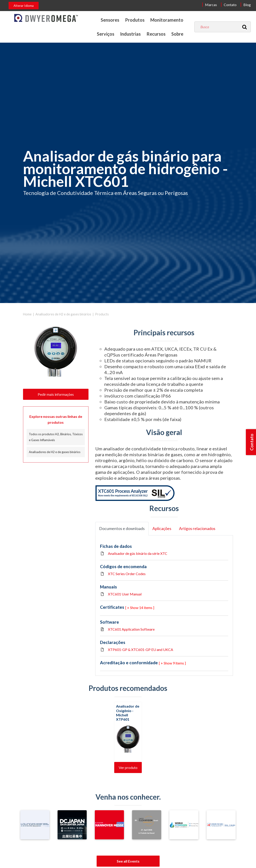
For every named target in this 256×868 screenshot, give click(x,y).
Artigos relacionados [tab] (197, 529)
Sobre (177, 34)
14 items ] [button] (147, 608)
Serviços (106, 34)
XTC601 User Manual (125, 594)
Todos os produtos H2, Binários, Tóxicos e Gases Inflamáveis (56, 437)
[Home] (46, 18)
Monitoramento (167, 20)
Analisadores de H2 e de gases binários (63, 314)
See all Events (128, 861)
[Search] (244, 27)
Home (27, 314)
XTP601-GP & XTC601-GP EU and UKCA (141, 649)
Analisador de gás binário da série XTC (138, 553)
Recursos (156, 34)
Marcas (211, 5)
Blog (247, 5)
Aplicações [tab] (162, 529)
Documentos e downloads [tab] (122, 529)
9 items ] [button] (179, 663)
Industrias (130, 34)
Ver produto (128, 767)
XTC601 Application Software (131, 629)
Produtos (135, 20)
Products (102, 314)
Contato (230, 5)
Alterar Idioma (24, 6)
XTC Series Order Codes (127, 574)
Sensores (110, 20)
